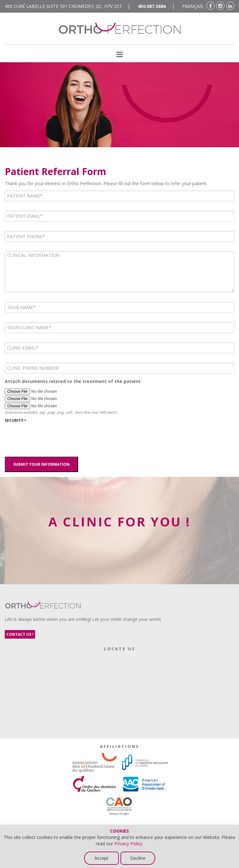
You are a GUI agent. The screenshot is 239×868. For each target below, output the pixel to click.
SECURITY (15, 420)
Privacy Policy (128, 844)
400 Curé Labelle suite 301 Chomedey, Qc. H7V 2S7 (63, 6)
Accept (101, 858)
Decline (138, 858)
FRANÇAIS (193, 6)
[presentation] (53, 438)
